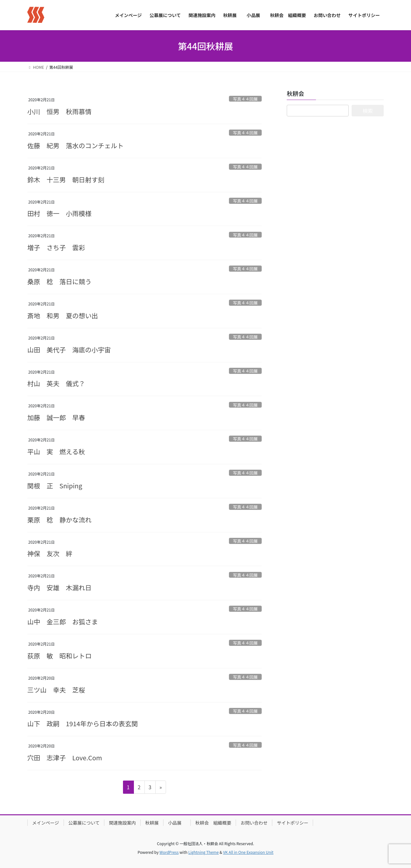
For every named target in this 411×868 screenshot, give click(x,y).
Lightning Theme (203, 852)
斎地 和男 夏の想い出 (63, 316)
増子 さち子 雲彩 (56, 247)
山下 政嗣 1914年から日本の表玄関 (83, 723)
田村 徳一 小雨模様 (59, 213)
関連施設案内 (122, 823)
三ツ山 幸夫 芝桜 (56, 690)
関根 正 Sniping (55, 486)
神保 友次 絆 (50, 553)
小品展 (177, 823)
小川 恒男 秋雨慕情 (59, 111)
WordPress (169, 852)
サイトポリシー (293, 823)
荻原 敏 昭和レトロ (59, 656)
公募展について (84, 823)
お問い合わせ (254, 823)
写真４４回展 (245, 99)
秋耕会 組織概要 (213, 823)
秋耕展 (152, 823)
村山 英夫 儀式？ (56, 383)
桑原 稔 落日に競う (59, 281)
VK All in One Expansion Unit (248, 852)
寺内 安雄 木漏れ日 (59, 588)
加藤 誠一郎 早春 (56, 417)
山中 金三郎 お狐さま (63, 622)
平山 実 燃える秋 (56, 452)
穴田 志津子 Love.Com (65, 758)
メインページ (46, 823)
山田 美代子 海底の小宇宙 (69, 350)
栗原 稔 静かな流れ (59, 520)
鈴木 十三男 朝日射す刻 (66, 180)
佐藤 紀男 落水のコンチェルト (75, 145)
